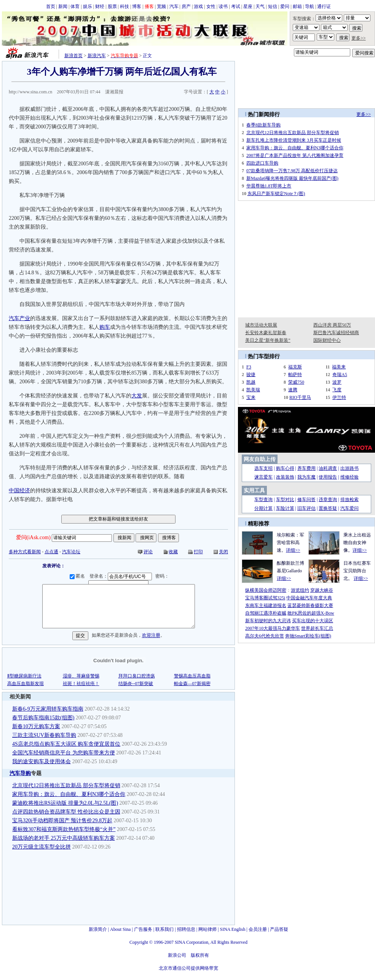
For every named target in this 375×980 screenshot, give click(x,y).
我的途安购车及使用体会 (41, 761)
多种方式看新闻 (25, 552)
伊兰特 (339, 397)
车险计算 (285, 508)
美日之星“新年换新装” (268, 340)
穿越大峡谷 (322, 590)
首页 (51, 6)
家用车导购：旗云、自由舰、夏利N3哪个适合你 (69, 794)
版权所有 (200, 955)
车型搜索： (304, 19)
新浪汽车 (97, 56)
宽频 (161, 6)
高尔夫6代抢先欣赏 (265, 636)
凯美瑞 (253, 390)
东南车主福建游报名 (266, 605)
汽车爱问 (349, 508)
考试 (236, 6)
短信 (273, 6)
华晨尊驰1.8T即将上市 (269, 186)
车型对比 (285, 500)
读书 (223, 6)
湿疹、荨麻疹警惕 (81, 676)
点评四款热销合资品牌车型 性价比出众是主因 (66, 812)
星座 (248, 6)
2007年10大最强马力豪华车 (273, 628)
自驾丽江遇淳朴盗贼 (266, 613)
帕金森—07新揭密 (192, 684)
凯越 (251, 382)
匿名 (78, 576)
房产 (186, 6)
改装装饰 (285, 477)
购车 (105, 327)
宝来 (251, 397)
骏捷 (251, 375)
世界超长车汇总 (317, 628)
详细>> (293, 550)
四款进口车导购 (262, 163)
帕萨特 (295, 375)
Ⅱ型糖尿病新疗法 (24, 676)
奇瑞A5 (340, 375)
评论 (148, 552)
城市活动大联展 (261, 325)
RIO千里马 (300, 397)
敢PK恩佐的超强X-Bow (311, 613)
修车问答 (306, 500)
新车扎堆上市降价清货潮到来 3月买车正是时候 (294, 140)
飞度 (337, 390)
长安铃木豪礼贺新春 (266, 333)
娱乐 (88, 6)
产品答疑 (279, 929)
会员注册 (258, 929)
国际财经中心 (327, 340)
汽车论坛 (71, 552)
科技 (124, 6)
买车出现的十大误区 (313, 621)
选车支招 (263, 468)
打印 (198, 552)
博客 (137, 6)
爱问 (285, 6)
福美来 (339, 367)
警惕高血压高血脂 (192, 676)
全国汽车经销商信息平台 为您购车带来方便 (64, 753)
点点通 (51, 552)
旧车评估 (306, 508)
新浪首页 (73, 56)
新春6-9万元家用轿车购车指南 (48, 709)
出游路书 (349, 468)
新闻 (63, 6)
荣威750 (296, 382)
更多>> (359, 38)
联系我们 (164, 929)
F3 (249, 367)
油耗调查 (328, 468)
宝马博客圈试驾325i (265, 598)
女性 (211, 6)
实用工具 (254, 491)
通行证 (324, 6)
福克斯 (295, 367)
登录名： (122, 576)
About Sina (120, 929)
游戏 (198, 6)
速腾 (293, 390)
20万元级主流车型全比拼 (41, 847)
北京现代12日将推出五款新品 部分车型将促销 (66, 785)
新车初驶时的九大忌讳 (268, 621)
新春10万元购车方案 (36, 726)
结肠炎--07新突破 (136, 684)
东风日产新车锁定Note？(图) (276, 194)
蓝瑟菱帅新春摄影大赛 (310, 605)
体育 (75, 6)
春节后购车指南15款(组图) (43, 718)
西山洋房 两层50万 (332, 325)
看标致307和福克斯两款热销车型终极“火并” (64, 829)
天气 (260, 6)
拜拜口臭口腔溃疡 (137, 676)
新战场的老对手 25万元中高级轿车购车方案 (64, 838)
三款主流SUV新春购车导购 (44, 735)
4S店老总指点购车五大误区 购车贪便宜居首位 (66, 744)
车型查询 (263, 500)
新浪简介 (98, 929)
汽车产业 (19, 318)
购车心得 (285, 468)
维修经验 (349, 477)
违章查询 (328, 500)
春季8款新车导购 (263, 125)
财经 (100, 6)
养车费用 (306, 468)
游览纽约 (300, 590)
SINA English (232, 929)
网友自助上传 (260, 459)
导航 (310, 6)
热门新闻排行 (264, 114)
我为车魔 (306, 477)
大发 (137, 396)
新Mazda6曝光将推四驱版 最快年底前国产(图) (292, 178)
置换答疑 (328, 508)
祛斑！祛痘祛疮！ (81, 684)
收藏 (173, 552)
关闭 (223, 552)
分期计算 (263, 508)
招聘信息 (186, 929)
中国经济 (19, 491)
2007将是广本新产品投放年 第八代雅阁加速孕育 (295, 155)
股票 (112, 6)
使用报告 (328, 477)
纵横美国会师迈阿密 (266, 590)
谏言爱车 (263, 477)
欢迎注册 (151, 636)
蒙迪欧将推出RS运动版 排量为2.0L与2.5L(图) (65, 803)
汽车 (174, 6)
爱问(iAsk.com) (33, 537)
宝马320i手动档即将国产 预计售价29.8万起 (62, 821)
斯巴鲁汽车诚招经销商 (336, 333)
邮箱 (297, 6)
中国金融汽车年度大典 (309, 598)
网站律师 (207, 929)
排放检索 (349, 500)
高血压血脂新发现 (26, 684)
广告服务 (143, 929)
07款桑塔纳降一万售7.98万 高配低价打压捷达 (292, 171)
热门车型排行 (264, 356)
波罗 (337, 382)
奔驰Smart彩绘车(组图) (308, 636)
